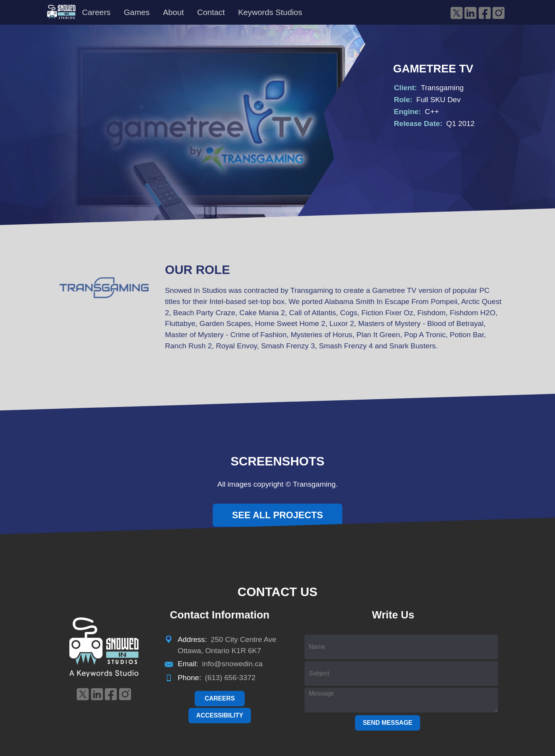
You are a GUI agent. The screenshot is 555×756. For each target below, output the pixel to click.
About (173, 12)
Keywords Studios (270, 12)
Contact (211, 12)
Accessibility (220, 715)
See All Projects (277, 515)
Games (137, 12)
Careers (96, 12)
